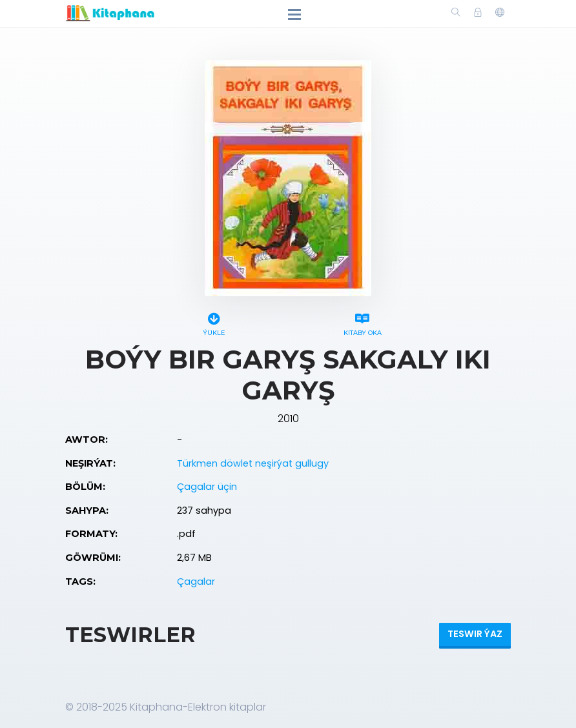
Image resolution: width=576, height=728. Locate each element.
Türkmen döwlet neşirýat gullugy (253, 463)
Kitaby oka (362, 322)
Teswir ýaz (475, 634)
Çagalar (196, 581)
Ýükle (214, 322)
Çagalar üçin (207, 487)
